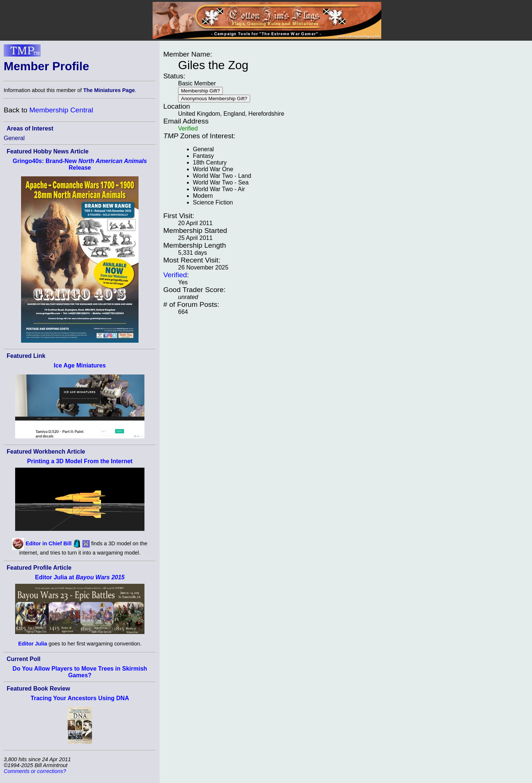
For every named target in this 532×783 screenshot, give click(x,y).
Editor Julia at (80, 577)
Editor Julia (33, 644)
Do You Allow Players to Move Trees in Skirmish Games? (80, 672)
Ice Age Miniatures (80, 365)
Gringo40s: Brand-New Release (80, 164)
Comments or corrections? (35, 771)
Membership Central (61, 110)
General (14, 138)
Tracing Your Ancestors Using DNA (80, 698)
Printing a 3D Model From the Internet (80, 461)
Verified (175, 275)
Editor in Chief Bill (49, 543)
